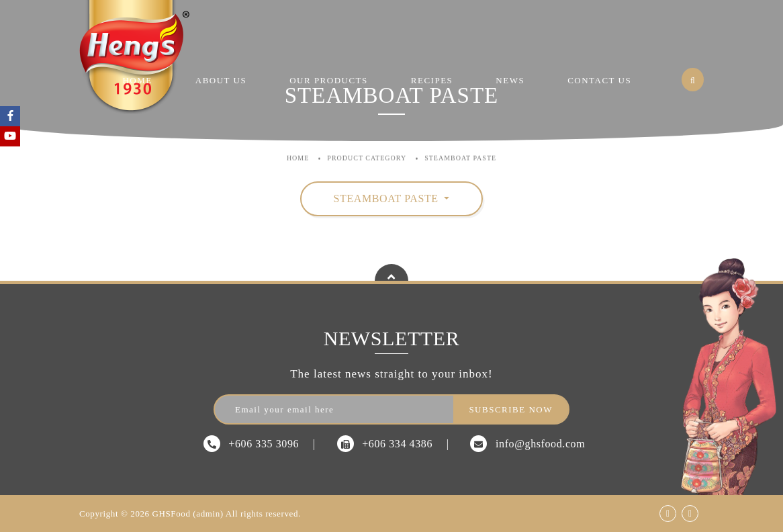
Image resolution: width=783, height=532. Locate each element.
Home (137, 80)
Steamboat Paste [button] (388, 198)
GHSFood (172, 514)
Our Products (329, 80)
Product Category (367, 149)
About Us (221, 80)
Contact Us (599, 80)
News (510, 80)
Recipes (432, 80)
